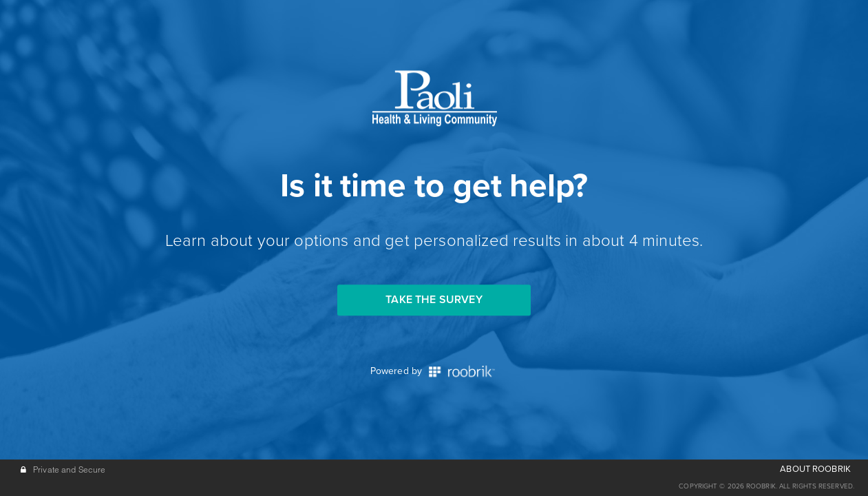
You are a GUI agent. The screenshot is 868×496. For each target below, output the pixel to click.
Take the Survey (434, 300)
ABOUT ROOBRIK (815, 469)
